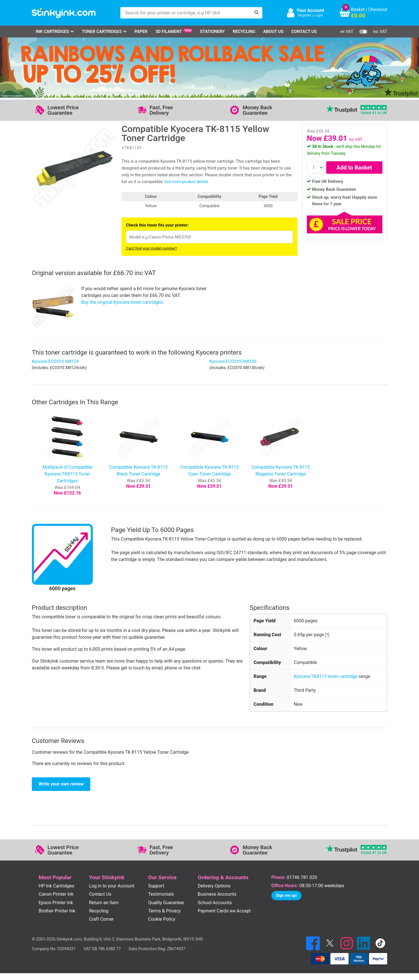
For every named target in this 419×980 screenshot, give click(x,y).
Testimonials (161, 894)
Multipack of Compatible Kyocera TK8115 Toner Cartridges (67, 474)
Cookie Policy (162, 919)
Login (319, 15)
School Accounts (215, 903)
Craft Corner (101, 919)
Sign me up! (286, 895)
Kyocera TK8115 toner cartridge (326, 676)
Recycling (244, 32)
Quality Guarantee (166, 903)
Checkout (378, 10)
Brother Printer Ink (57, 911)
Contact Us (304, 32)
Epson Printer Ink (56, 903)
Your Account (310, 10)
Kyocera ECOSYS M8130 (233, 361)
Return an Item (104, 903)
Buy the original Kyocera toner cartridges (122, 302)
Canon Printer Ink (56, 894)
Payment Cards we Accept (224, 911)
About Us (273, 32)
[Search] (257, 13)
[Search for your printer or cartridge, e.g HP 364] (186, 13)
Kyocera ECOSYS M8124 (55, 361)
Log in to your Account (112, 886)
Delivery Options (214, 886)
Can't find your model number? (151, 248)
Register (304, 15)
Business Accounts (217, 894)
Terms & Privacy (165, 911)
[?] (327, 635)
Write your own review (61, 784)
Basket (358, 10)
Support (156, 886)
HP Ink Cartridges (56, 886)
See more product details (186, 182)
